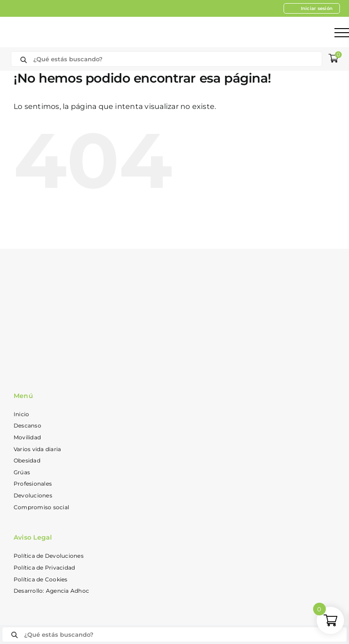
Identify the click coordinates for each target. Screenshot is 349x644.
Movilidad (27, 437)
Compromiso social (41, 507)
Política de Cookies (41, 579)
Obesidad (27, 460)
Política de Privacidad (44, 568)
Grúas (22, 472)
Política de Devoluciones (49, 556)
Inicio (21, 414)
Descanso (27, 425)
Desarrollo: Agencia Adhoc (51, 591)
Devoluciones (33, 495)
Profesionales (33, 484)
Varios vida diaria (37, 449)
